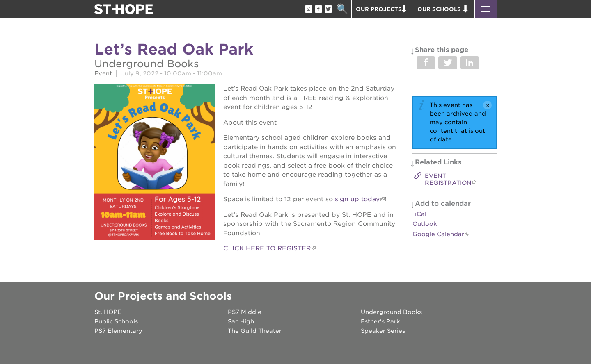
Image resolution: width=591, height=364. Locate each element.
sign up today (357, 199)
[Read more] (155, 163)
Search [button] (342, 9)
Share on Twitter (448, 63)
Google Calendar (438, 234)
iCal (421, 214)
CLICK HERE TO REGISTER (267, 248)
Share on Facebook (426, 63)
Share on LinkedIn (470, 63)
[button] (486, 9)
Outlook (425, 224)
